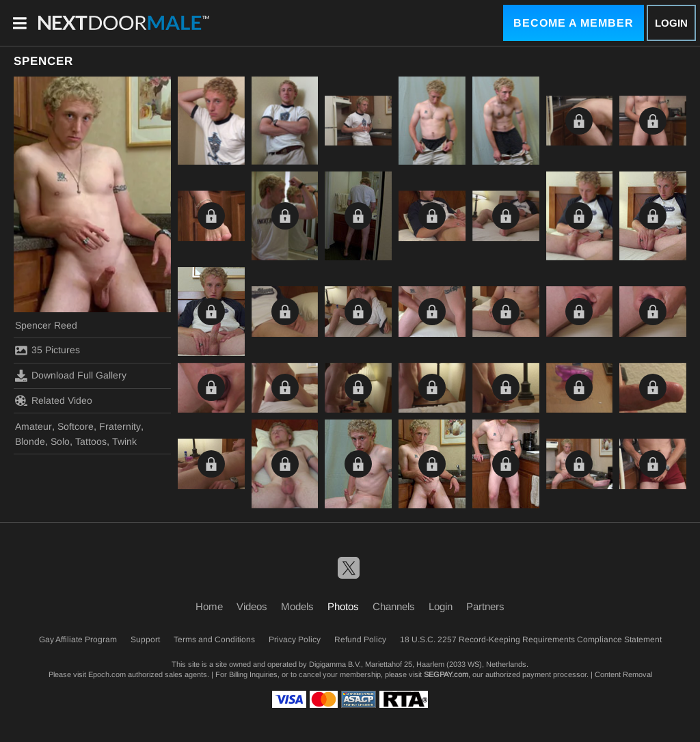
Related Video (54, 400)
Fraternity (120, 426)
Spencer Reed (46, 325)
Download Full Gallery (71, 376)
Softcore (76, 426)
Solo (60, 441)
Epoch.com (107, 674)
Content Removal (623, 674)
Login (671, 23)
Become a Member (574, 23)
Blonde (30, 441)
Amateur (33, 426)
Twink (124, 441)
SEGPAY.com (446, 674)
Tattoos (91, 441)
